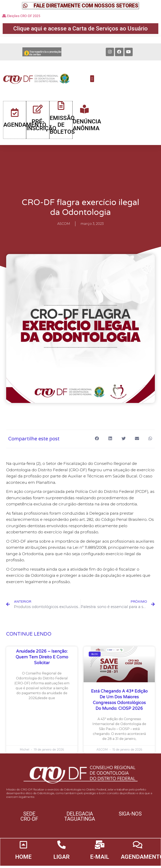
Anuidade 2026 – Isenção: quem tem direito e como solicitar (42, 661)
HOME (24, 863)
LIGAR (62, 863)
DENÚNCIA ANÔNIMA (87, 128)
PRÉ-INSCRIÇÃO (42, 128)
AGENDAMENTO (25, 128)
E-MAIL (99, 863)
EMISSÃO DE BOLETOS (63, 128)
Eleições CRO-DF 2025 (21, 16)
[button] (81, 6)
